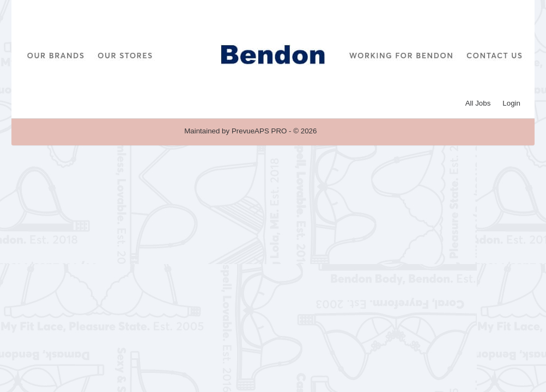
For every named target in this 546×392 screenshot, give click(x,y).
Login (511, 103)
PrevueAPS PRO (259, 131)
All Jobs (478, 103)
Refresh (349, 131)
